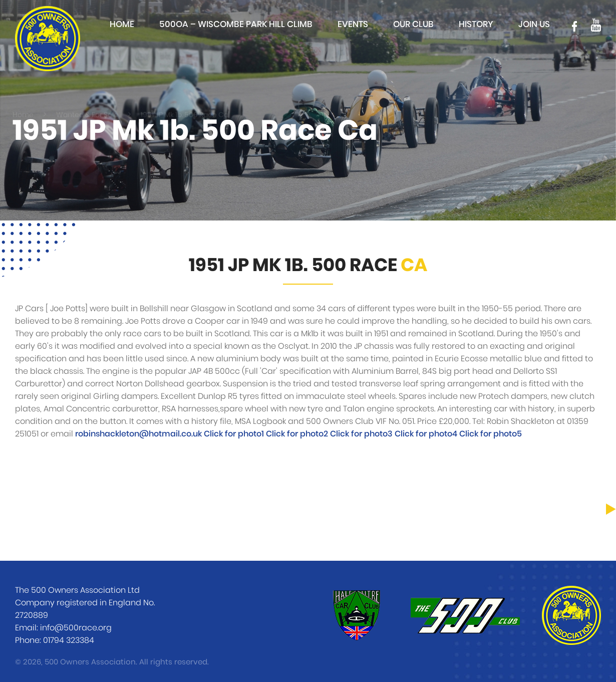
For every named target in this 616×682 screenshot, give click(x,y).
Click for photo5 (491, 434)
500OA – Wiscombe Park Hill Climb (236, 24)
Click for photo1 (235, 434)
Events (353, 24)
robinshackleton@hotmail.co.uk (138, 434)
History (476, 24)
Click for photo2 (298, 434)
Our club (413, 24)
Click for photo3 (362, 434)
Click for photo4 (427, 434)
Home (122, 24)
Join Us (534, 24)
